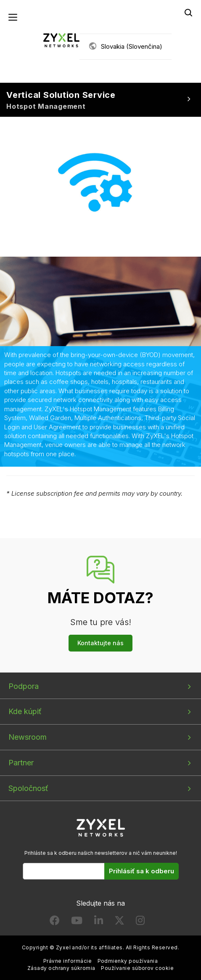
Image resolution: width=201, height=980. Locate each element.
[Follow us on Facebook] (55, 922)
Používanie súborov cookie (137, 968)
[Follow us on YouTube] (77, 922)
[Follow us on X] (119, 922)
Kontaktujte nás (100, 643)
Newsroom (28, 737)
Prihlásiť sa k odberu (141, 871)
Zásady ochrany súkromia (61, 968)
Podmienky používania (128, 961)
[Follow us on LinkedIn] (99, 922)
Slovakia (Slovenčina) (132, 46)
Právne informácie (67, 961)
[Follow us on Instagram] (140, 922)
